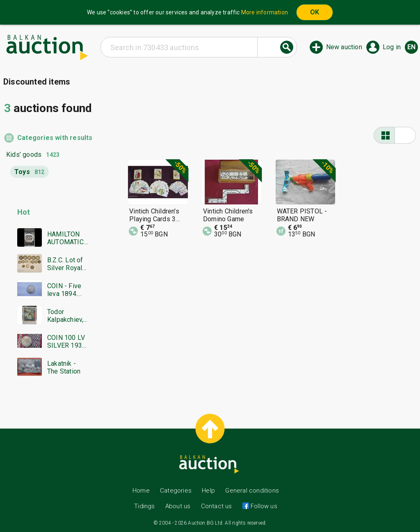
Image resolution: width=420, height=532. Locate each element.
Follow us (263, 506)
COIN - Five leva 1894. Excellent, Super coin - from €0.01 (65, 290)
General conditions (252, 491)
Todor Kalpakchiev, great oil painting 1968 (67, 316)
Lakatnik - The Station (64, 367)
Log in (392, 47)
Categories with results (53, 138)
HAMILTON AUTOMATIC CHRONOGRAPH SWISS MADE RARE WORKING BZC (67, 238)
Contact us (217, 506)
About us (178, 506)
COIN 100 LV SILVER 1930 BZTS (66, 342)
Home (141, 491)
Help (208, 491)
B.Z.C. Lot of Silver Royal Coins (65, 264)
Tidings (144, 506)
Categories (176, 491)
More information (265, 12)
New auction (344, 47)
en (411, 47)
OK (315, 12)
